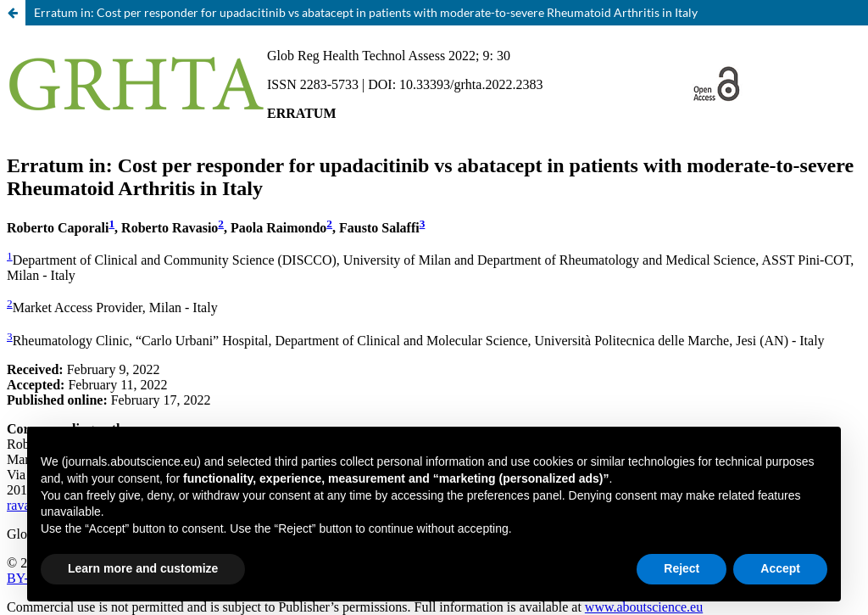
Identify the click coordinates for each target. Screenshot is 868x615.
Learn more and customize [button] (143, 568)
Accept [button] (780, 568)
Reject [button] (682, 568)
